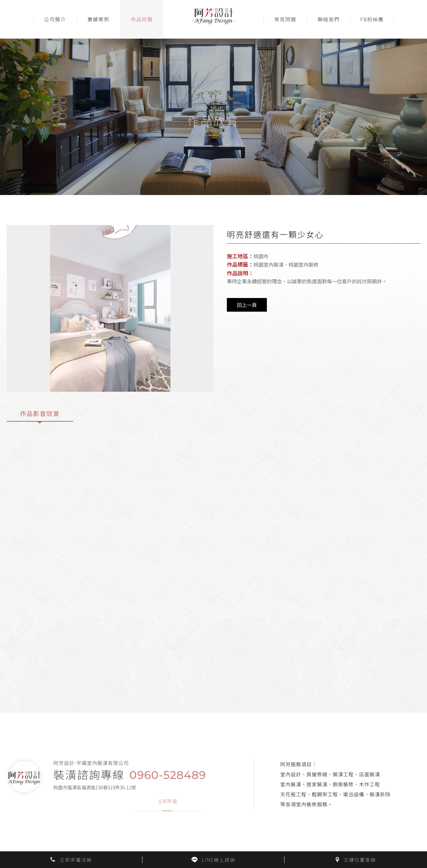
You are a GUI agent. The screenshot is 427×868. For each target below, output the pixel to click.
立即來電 (168, 801)
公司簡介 (55, 19)
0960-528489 (168, 775)
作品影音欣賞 (40, 413)
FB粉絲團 (372, 19)
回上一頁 (247, 305)
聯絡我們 (329, 19)
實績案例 (98, 19)
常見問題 (285, 19)
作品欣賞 (142, 19)
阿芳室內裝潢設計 (213, 19)
